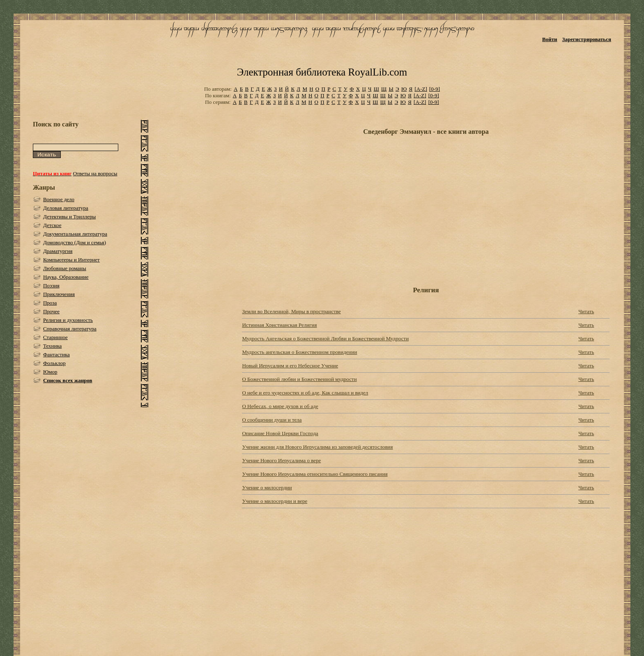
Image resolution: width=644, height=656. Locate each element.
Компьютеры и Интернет (71, 260)
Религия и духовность (68, 320)
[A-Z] (421, 89)
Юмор (50, 372)
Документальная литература (75, 234)
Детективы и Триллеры (69, 217)
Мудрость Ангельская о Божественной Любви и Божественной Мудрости (325, 338)
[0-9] (435, 89)
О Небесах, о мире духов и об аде (280, 406)
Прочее (51, 311)
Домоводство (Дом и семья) (75, 242)
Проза (50, 303)
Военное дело (59, 199)
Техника (52, 346)
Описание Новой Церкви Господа (280, 433)
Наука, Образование (66, 277)
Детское (52, 225)
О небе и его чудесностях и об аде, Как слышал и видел (305, 393)
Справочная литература (70, 329)
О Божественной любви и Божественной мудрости (299, 379)
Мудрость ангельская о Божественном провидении (299, 352)
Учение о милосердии (267, 487)
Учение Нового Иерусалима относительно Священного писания (315, 474)
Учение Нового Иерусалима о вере (281, 460)
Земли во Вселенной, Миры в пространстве (291, 311)
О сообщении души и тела (272, 420)
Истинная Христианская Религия (279, 325)
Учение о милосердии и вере (275, 501)
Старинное (55, 337)
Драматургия (58, 251)
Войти (550, 39)
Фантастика (56, 354)
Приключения (59, 294)
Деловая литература (66, 208)
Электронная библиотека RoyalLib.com (322, 72)
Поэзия (51, 286)
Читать (586, 311)
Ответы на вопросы (95, 173)
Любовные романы (65, 268)
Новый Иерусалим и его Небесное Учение (290, 366)
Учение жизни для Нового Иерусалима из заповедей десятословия (317, 447)
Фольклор (54, 363)
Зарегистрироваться (587, 39)
